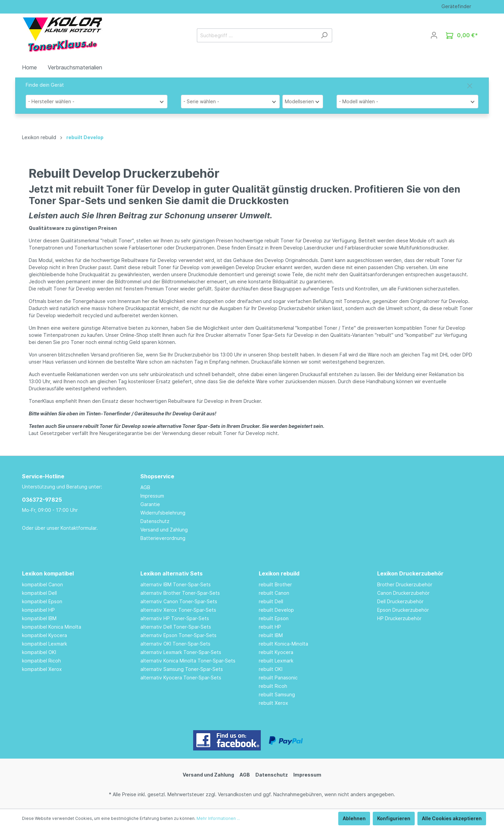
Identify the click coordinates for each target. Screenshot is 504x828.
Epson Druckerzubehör (403, 610)
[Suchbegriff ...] (257, 35)
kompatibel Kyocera (44, 635)
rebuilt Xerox (273, 703)
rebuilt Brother (275, 584)
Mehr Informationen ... (218, 818)
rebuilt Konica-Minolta (283, 644)
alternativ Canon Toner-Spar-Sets (179, 601)
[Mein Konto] (434, 35)
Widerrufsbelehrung (163, 513)
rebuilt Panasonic (278, 678)
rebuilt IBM (271, 635)
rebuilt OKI (271, 669)
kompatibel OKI (39, 652)
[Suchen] (324, 35)
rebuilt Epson (274, 618)
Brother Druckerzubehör (405, 584)
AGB (145, 487)
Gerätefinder (456, 6)
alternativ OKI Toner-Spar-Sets (175, 644)
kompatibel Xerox (42, 669)
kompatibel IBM (39, 618)
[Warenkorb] (462, 35)
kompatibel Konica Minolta (52, 627)
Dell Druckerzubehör (400, 601)
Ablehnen (354, 818)
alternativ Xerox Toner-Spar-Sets (178, 610)
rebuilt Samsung (277, 694)
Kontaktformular (78, 528)
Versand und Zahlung (164, 530)
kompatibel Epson (42, 601)
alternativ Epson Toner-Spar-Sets (178, 635)
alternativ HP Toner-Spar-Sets (175, 618)
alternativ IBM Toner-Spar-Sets (176, 584)
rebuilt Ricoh (273, 686)
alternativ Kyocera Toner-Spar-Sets (181, 678)
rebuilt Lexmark (276, 661)
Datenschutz (155, 521)
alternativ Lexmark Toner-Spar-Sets (181, 652)
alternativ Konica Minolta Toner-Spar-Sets (188, 661)
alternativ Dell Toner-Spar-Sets (176, 627)
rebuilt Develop (276, 610)
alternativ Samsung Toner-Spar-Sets (182, 669)
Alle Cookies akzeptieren (452, 818)
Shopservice (157, 476)
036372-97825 (42, 500)
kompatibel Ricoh (41, 661)
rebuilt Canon (274, 593)
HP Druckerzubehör (399, 618)
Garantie (150, 504)
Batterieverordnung (163, 538)
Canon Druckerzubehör (403, 593)
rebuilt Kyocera (276, 652)
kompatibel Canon (42, 584)
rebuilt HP (270, 627)
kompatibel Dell (39, 593)
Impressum (152, 496)
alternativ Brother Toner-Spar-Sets (180, 593)
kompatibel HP (38, 610)
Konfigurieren (394, 818)
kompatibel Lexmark (44, 644)
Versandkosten (235, 794)
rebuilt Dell (271, 601)
